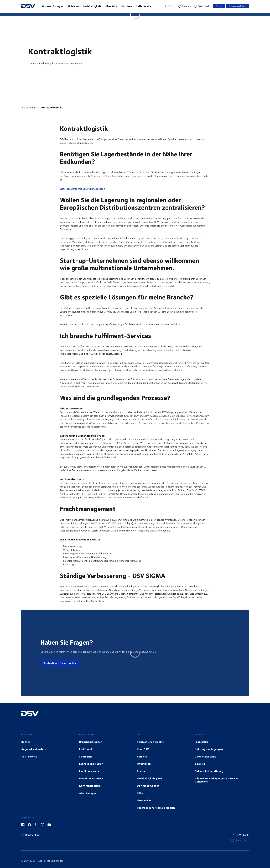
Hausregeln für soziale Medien (156, 808)
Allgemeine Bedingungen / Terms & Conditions (216, 780)
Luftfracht (86, 749)
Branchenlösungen (91, 742)
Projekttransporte (91, 778)
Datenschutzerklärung (209, 771)
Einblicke (73, 6)
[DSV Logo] (28, 6)
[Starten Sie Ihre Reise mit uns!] (100, 6)
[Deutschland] (202, 6)
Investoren (144, 764)
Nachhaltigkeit (92, 6)
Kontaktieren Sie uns (150, 742)
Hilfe (140, 793)
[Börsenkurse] (238, 840)
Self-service (144, 6)
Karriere (127, 6)
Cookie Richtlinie (205, 756)
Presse (141, 771)
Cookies (200, 764)
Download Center (148, 786)
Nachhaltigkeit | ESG (150, 778)
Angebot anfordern (34, 749)
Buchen (219, 6)
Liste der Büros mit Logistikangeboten (82, 189)
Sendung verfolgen (237, 6)
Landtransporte (89, 771)
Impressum (201, 742)
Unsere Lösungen (53, 6)
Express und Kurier (91, 764)
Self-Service (29, 756)
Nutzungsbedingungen (209, 749)
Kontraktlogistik (51, 107)
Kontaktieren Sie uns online (60, 663)
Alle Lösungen (29, 107)
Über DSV (111, 6)
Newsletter (144, 800)
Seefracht (86, 756)
